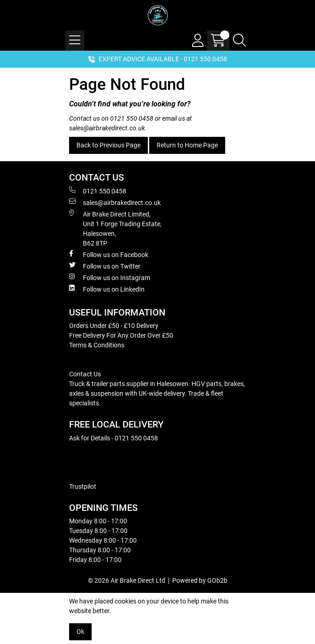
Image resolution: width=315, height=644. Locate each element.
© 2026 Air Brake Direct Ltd (127, 580)
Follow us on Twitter (105, 266)
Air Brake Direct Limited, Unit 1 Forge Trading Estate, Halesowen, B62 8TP (115, 228)
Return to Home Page (187, 145)
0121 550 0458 (132, 118)
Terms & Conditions (97, 345)
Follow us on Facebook (109, 254)
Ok (80, 632)
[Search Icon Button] (239, 41)
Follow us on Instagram (110, 277)
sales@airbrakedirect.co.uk (107, 128)
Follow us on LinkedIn (107, 289)
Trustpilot (83, 486)
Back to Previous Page (108, 145)
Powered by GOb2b (200, 580)
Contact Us (85, 374)
